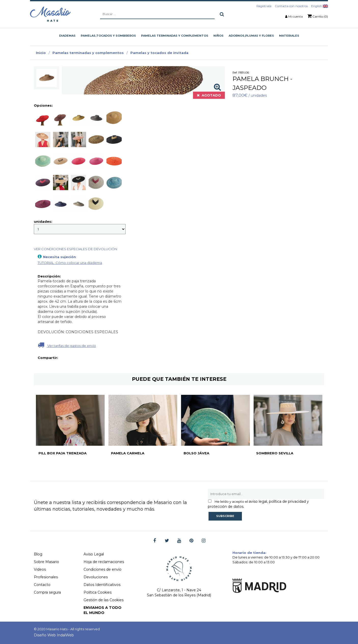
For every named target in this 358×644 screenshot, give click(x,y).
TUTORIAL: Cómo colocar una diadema (70, 263)
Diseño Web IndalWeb (54, 635)
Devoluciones (96, 577)
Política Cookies (98, 592)
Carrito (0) (318, 16)
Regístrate (264, 6)
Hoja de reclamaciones (104, 562)
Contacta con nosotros (291, 6)
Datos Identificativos (102, 585)
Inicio (41, 53)
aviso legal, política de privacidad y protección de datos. (258, 504)
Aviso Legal (94, 554)
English (320, 6)
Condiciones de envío (102, 569)
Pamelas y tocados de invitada (159, 53)
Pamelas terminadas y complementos (88, 53)
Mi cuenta (295, 16)
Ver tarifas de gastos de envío (67, 345)
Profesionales (46, 577)
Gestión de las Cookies (104, 600)
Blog (38, 554)
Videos (40, 569)
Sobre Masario (46, 562)
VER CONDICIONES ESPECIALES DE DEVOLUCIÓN (75, 249)
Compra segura (47, 592)
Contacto (42, 585)
